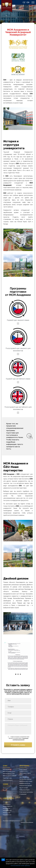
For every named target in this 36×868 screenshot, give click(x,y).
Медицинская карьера (26, 786)
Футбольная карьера (25, 779)
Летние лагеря (24, 788)
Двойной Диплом (24, 777)
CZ (24, 2)
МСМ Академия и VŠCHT (9, 776)
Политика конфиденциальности (12, 821)
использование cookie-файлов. (20, 866)
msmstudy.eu (7, 802)
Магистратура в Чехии (26, 781)
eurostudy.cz (6, 808)
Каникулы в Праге (24, 790)
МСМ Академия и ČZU (9, 774)
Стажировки (23, 794)
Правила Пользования (27, 822)
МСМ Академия (7, 769)
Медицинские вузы (25, 783)
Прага (5, 790)
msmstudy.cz (7, 804)
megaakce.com (7, 815)
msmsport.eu (7, 813)
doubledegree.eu (8, 806)
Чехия (5, 788)
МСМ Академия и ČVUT (9, 772)
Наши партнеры (7, 778)
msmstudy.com (7, 810)
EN (28, 2)
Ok (3, 860)
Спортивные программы (26, 792)
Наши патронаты (8, 780)
